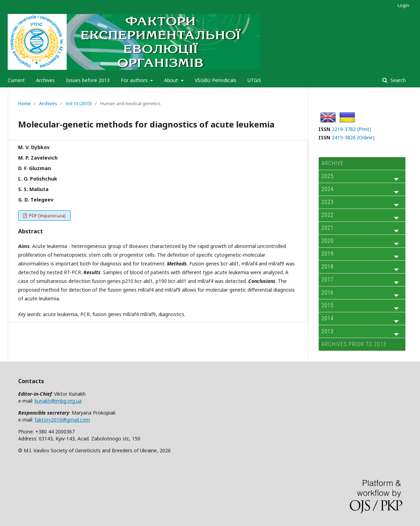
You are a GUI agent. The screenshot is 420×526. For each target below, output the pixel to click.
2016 (328, 293)
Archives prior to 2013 (354, 344)
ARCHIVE (333, 163)
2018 (328, 267)
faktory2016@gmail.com (62, 420)
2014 (328, 318)
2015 (328, 305)
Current (16, 80)
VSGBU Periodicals (216, 80)
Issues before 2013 (88, 80)
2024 (328, 189)
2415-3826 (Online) (353, 137)
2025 (328, 176)
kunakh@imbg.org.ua (58, 401)
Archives (45, 80)
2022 (328, 215)
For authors (135, 80)
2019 (328, 254)
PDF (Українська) (47, 215)
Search (397, 80)
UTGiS (254, 80)
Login (403, 5)
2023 (328, 202)
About (172, 80)
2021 (328, 228)
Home (24, 103)
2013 (328, 331)
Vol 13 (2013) (79, 103)
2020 (328, 241)
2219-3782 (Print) (351, 129)
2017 (328, 280)
